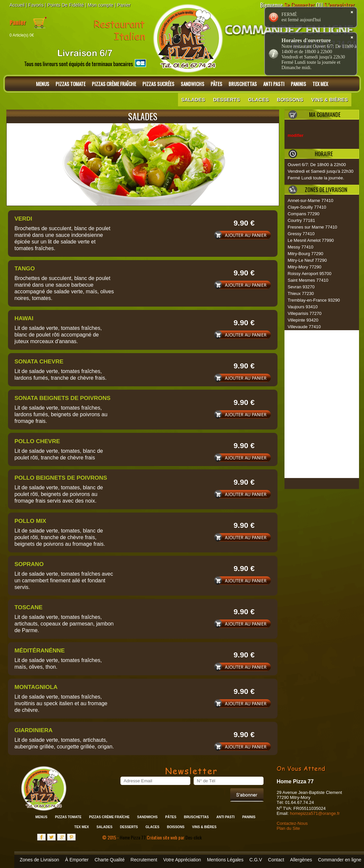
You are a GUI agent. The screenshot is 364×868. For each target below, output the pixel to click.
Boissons (290, 99)
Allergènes (301, 860)
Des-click (193, 837)
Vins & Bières (329, 99)
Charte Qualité (109, 860)
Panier (124, 5)
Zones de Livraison (39, 860)
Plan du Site (288, 828)
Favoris (36, 5)
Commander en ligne (340, 860)
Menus (43, 84)
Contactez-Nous (292, 823)
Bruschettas (243, 84)
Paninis (298, 84)
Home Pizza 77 (133, 837)
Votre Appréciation (182, 860)
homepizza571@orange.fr (315, 813)
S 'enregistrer (339, 5)
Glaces (258, 99)
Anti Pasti (274, 84)
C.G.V (256, 860)
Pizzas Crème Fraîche (114, 84)
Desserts (226, 99)
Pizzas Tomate (71, 84)
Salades (193, 99)
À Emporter (77, 860)
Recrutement (144, 860)
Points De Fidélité (66, 5)
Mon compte (101, 5)
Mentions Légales (225, 860)
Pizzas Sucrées (158, 84)
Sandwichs (192, 84)
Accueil (17, 5)
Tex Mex (320, 84)
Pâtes (216, 84)
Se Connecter (299, 5)
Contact (276, 860)
